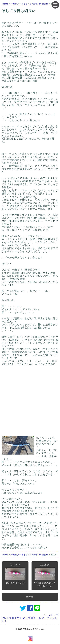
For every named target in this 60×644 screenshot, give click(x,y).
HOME (30, 597)
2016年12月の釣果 (39, 4)
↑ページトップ (50, 615)
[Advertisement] (30, 402)
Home (5, 4)
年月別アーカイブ (19, 4)
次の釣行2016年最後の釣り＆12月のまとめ (45, 576)
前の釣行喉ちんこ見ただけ (15, 574)
